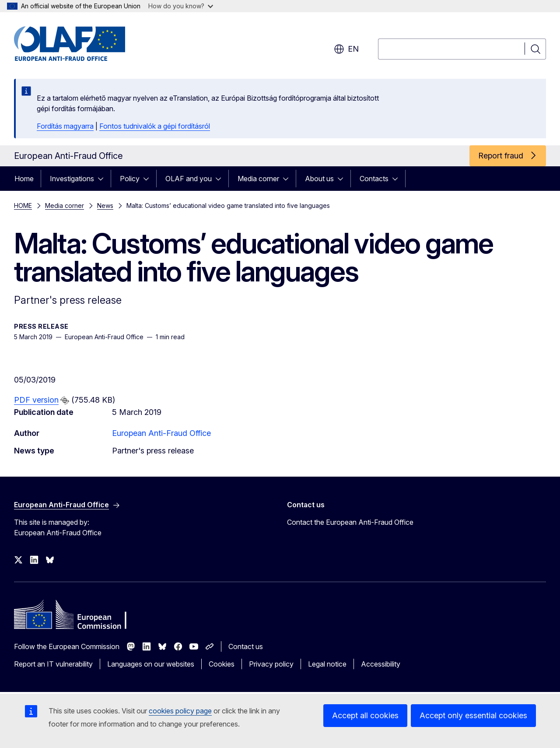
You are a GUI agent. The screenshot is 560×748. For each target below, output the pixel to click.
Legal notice (327, 664)
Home (24, 179)
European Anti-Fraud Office (161, 433)
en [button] (346, 49)
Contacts (374, 179)
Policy (130, 179)
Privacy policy (271, 664)
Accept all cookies (365, 715)
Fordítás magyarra (65, 126)
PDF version (36, 400)
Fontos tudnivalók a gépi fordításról (155, 126)
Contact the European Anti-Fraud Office (350, 522)
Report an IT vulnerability (53, 664)
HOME (23, 205)
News (105, 205)
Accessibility (381, 664)
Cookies (222, 664)
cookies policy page (180, 711)
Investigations (72, 179)
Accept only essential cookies (473, 715)
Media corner (258, 179)
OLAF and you (189, 179)
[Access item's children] (103, 179)
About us (319, 179)
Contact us (246, 646)
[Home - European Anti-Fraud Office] (84, 44)
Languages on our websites (151, 664)
